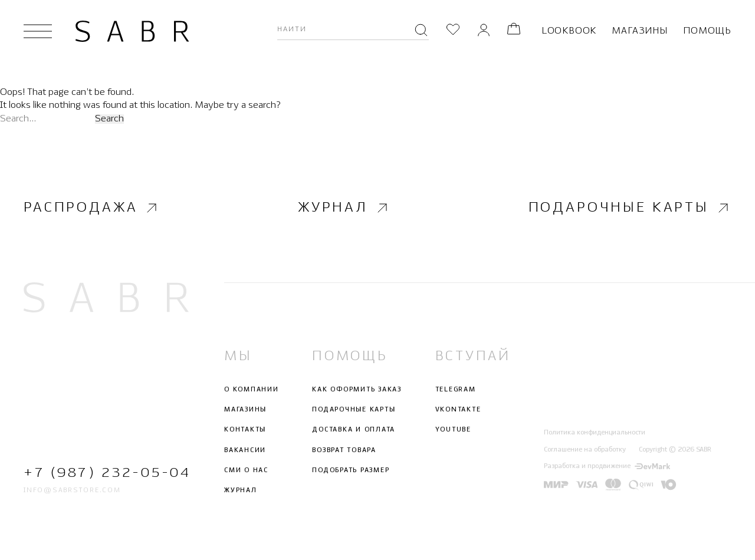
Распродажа (92, 207)
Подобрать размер (351, 470)
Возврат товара (344, 450)
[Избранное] (453, 31)
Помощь (707, 31)
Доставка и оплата (354, 430)
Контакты (245, 430)
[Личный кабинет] (484, 31)
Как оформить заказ (357, 390)
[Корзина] (514, 31)
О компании (252, 390)
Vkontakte (458, 410)
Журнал (344, 207)
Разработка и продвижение (607, 466)
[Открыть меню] (38, 31)
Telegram (456, 390)
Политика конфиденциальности (595, 433)
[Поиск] (421, 31)
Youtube (453, 430)
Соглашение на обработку (585, 449)
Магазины (639, 31)
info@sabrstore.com (72, 490)
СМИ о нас (246, 470)
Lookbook (569, 31)
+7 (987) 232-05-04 (106, 472)
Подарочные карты (630, 207)
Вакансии (245, 450)
